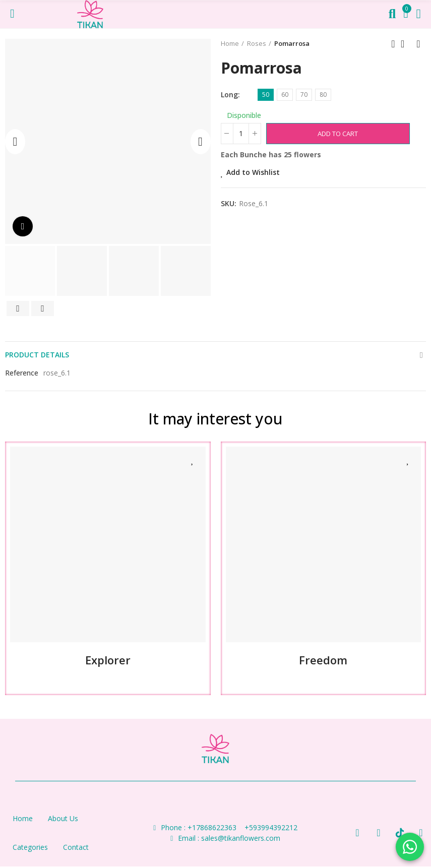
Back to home (406, 44)
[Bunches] (241, 134)
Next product (418, 44)
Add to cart (338, 134)
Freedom (323, 660)
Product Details (37, 355)
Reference (22, 373)
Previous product (393, 44)
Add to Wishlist (253, 172)
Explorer (108, 660)
